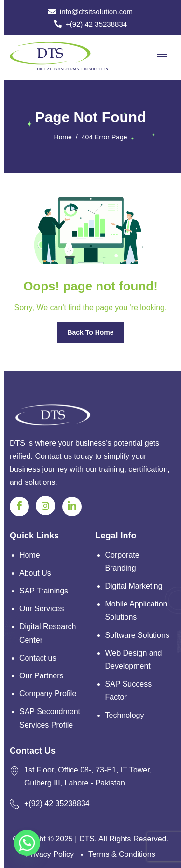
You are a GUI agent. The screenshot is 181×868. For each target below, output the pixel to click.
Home (30, 555)
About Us (35, 573)
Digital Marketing (134, 586)
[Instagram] (45, 506)
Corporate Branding (122, 562)
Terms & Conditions (122, 854)
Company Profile (48, 694)
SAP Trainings (44, 591)
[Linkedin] (72, 507)
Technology (125, 715)
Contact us (38, 658)
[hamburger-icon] (162, 57)
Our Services (42, 609)
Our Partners (42, 676)
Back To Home (90, 332)
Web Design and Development (134, 660)
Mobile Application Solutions (136, 610)
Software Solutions (137, 635)
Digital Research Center (48, 633)
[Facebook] (19, 507)
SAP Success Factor (129, 690)
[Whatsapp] (27, 843)
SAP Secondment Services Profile (50, 718)
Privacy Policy (50, 854)
